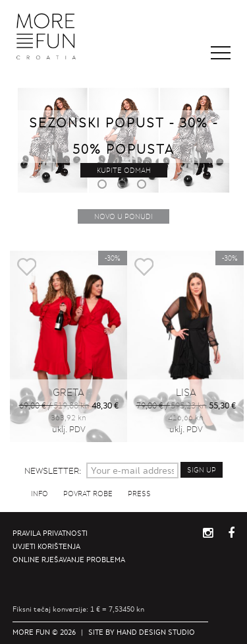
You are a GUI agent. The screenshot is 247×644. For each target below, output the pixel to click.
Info (40, 494)
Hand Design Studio (156, 632)
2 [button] (124, 186)
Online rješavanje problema (69, 560)
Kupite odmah (124, 170)
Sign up (202, 470)
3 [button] (144, 186)
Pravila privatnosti (50, 533)
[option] (69, 353)
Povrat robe (88, 494)
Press (139, 494)
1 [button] (104, 186)
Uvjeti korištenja (46, 546)
